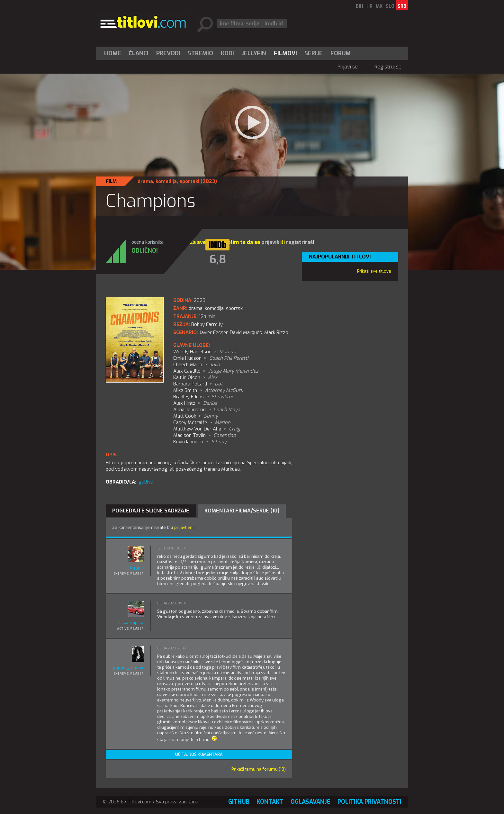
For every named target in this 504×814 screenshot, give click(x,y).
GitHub (239, 802)
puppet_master (128, 668)
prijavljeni (184, 527)
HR (369, 6)
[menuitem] (114, 53)
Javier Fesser (213, 332)
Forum (341, 53)
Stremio (200, 53)
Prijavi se (348, 67)
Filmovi (285, 53)
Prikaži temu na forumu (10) (259, 769)
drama (145, 181)
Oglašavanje (310, 802)
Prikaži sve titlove (374, 271)
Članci (139, 53)
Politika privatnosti (369, 802)
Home (113, 53)
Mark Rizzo (276, 332)
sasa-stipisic (131, 623)
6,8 (218, 259)
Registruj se (388, 67)
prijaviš (270, 242)
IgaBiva (145, 482)
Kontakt (270, 802)
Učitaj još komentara (199, 754)
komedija (166, 181)
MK (379, 6)
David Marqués (246, 332)
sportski (189, 181)
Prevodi (168, 53)
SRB (402, 6)
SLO (390, 6)
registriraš (299, 242)
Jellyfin (254, 53)
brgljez (137, 568)
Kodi (227, 53)
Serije (314, 53)
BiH (360, 6)
